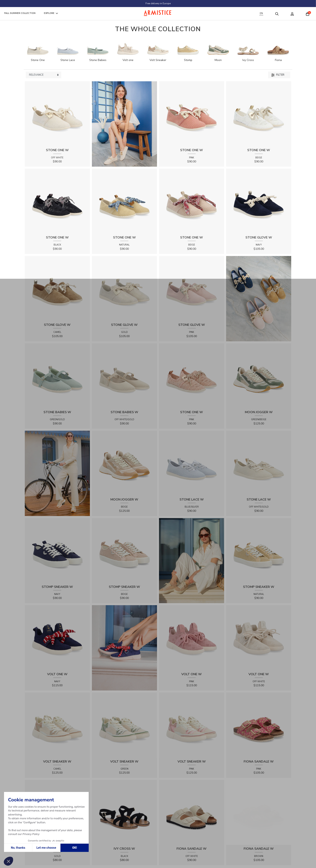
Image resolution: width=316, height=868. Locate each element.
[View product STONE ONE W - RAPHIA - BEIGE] (192, 201)
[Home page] (158, 13)
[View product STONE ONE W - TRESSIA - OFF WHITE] (57, 114)
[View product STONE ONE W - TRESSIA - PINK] (192, 114)
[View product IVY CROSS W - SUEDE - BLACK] (124, 812)
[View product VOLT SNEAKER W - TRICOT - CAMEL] (57, 725)
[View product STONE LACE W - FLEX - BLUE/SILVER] (192, 463)
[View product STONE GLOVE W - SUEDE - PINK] (192, 288)
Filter (278, 75)
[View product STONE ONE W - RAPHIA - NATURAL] (124, 201)
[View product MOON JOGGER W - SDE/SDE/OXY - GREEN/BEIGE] (259, 376)
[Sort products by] (44, 75)
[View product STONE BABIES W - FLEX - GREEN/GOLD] (57, 376)
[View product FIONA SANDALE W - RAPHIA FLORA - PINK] (259, 725)
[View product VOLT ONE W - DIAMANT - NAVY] (57, 637)
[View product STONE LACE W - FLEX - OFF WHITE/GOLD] (259, 463)
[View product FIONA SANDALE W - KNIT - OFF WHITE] (192, 812)
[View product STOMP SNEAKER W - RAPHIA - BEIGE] (124, 550)
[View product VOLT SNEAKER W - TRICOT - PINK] (192, 725)
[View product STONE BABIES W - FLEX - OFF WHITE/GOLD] (124, 376)
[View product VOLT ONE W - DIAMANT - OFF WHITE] (259, 637)
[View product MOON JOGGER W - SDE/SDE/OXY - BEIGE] (124, 463)
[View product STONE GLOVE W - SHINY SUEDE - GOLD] (124, 288)
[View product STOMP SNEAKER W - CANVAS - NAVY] (57, 550)
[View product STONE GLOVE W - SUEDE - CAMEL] (57, 288)
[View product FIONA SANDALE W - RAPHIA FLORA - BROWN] (248, 782)
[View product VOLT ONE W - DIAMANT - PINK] (192, 637)
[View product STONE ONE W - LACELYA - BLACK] (57, 201)
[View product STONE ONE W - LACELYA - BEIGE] (259, 114)
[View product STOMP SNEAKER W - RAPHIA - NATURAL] (259, 550)
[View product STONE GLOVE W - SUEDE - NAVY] (259, 201)
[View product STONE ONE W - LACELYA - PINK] (192, 376)
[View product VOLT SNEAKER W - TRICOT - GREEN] (124, 725)
